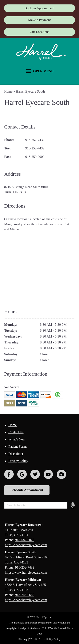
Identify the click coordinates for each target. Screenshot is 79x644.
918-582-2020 (25, 540)
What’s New (17, 439)
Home (8, 91)
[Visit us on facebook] (9, 474)
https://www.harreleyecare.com (26, 545)
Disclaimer (16, 454)
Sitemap (23, 639)
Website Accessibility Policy (45, 639)
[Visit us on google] (22, 474)
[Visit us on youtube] (48, 474)
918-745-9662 (25, 595)
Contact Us (16, 432)
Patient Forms (18, 446)
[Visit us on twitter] (35, 474)
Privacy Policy (18, 461)
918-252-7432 (35, 140)
